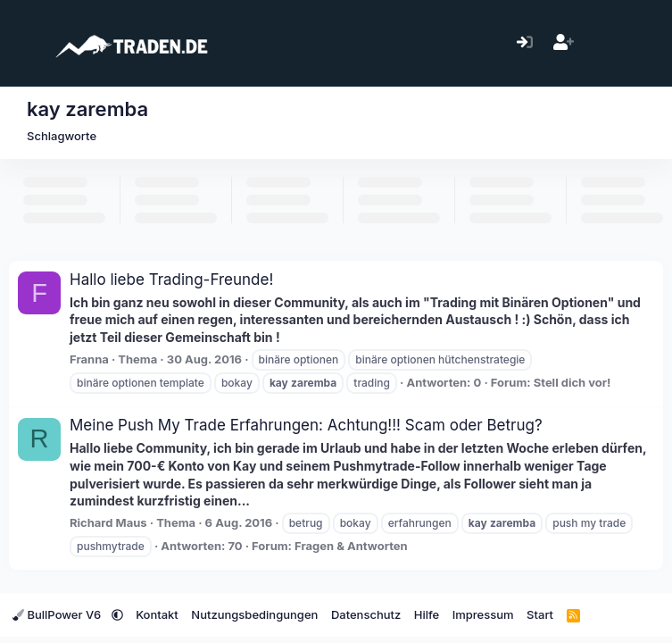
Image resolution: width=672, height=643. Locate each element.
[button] (117, 614)
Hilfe (427, 614)
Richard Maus (108, 522)
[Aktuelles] (602, 43)
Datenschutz (366, 614)
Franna (89, 359)
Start (540, 614)
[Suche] (640, 43)
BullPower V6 (58, 614)
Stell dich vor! (572, 382)
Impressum (483, 614)
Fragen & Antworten (351, 546)
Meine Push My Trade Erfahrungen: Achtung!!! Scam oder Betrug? (306, 425)
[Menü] (25, 43)
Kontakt (157, 614)
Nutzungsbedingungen (254, 614)
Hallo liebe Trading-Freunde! (171, 280)
